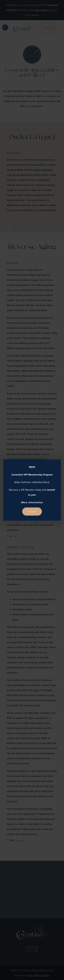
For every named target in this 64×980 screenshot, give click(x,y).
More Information (32, 502)
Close (32, 512)
